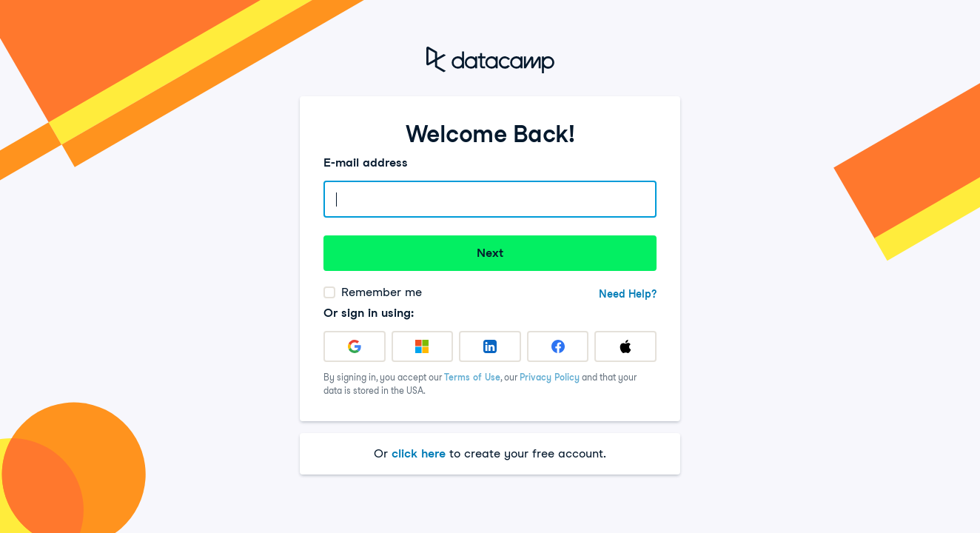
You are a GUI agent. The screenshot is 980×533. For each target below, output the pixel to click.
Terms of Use (472, 377)
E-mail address (366, 162)
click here (419, 453)
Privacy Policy (550, 377)
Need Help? (628, 294)
